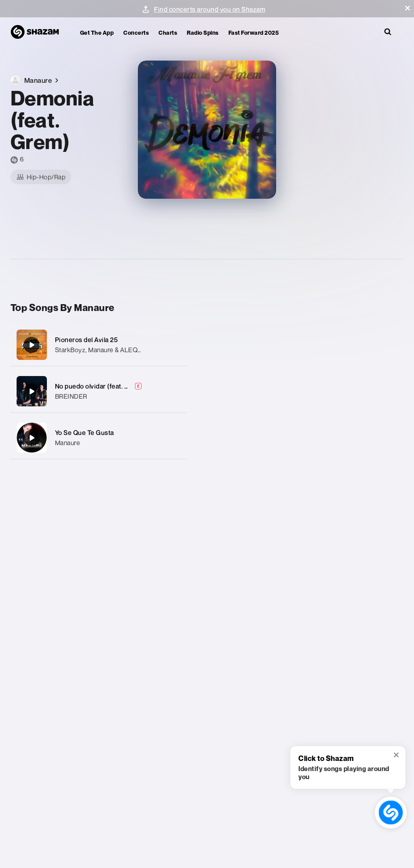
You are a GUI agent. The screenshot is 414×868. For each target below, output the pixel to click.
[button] (408, 8)
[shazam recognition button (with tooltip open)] (391, 812)
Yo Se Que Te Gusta (84, 433)
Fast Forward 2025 (254, 33)
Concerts (136, 33)
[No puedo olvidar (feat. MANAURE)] (99, 391)
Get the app (97, 33)
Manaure (68, 443)
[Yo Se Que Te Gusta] (99, 438)
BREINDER (71, 396)
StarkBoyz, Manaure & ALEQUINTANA (110, 350)
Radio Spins (203, 33)
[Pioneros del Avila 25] (99, 345)
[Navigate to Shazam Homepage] (39, 32)
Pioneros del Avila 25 (87, 340)
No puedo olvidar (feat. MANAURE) (107, 386)
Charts (168, 33)
